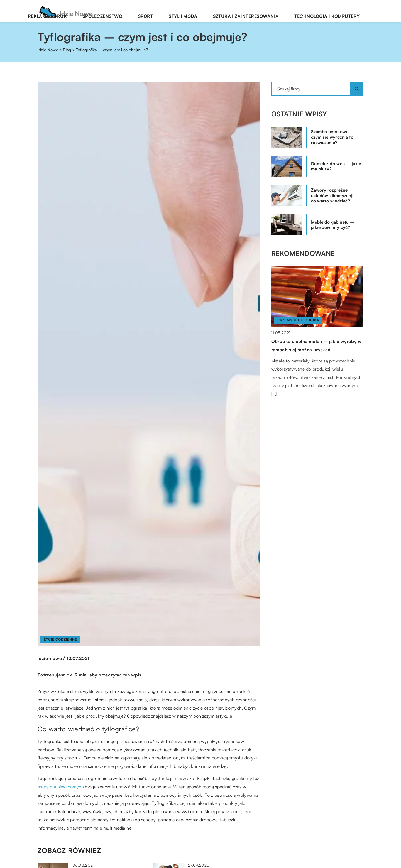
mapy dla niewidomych (61, 787)
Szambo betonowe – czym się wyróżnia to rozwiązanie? (332, 137)
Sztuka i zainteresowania (268, 11)
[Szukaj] (357, 89)
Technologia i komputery (334, 11)
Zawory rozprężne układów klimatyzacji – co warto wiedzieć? (335, 195)
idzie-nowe (50, 658)
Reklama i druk (115, 11)
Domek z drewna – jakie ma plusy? (336, 166)
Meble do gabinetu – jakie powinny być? (333, 225)
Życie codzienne (60, 639)
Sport (191, 11)
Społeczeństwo (158, 11)
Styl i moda (218, 11)
